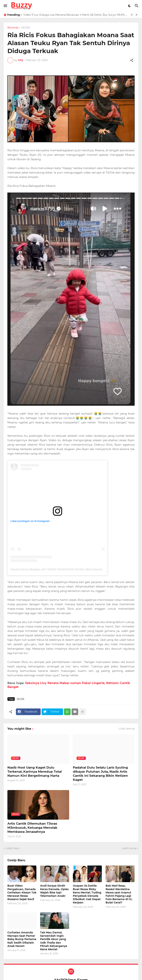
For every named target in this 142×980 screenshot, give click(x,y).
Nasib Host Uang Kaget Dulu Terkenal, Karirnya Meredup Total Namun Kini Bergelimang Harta (35, 772)
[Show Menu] (5, 6)
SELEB (26, 28)
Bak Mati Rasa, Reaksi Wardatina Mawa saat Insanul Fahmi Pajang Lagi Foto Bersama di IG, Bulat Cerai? (119, 894)
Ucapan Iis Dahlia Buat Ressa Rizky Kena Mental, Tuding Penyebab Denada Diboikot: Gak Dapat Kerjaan (87, 894)
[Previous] (132, 15)
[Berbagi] (132, 60)
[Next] (136, 15)
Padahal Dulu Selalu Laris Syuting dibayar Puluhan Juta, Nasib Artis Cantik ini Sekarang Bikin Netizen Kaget (100, 774)
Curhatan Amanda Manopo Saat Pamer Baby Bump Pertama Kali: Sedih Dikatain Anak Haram (22, 939)
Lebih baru (13, 848)
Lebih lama (129, 848)
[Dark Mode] (130, 6)
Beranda (13, 28)
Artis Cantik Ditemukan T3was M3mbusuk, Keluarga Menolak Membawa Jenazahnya (32, 828)
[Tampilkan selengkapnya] (82, 712)
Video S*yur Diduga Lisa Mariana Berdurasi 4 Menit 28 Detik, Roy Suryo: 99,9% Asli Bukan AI (76, 15)
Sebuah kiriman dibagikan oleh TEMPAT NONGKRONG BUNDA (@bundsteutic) (57, 569)
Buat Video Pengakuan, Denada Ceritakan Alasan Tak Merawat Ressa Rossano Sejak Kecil (22, 892)
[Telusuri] (137, 6)
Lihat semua (127, 729)
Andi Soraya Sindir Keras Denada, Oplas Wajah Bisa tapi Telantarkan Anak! (54, 891)
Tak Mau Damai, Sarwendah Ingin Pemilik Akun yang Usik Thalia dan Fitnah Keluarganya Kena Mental (54, 941)
